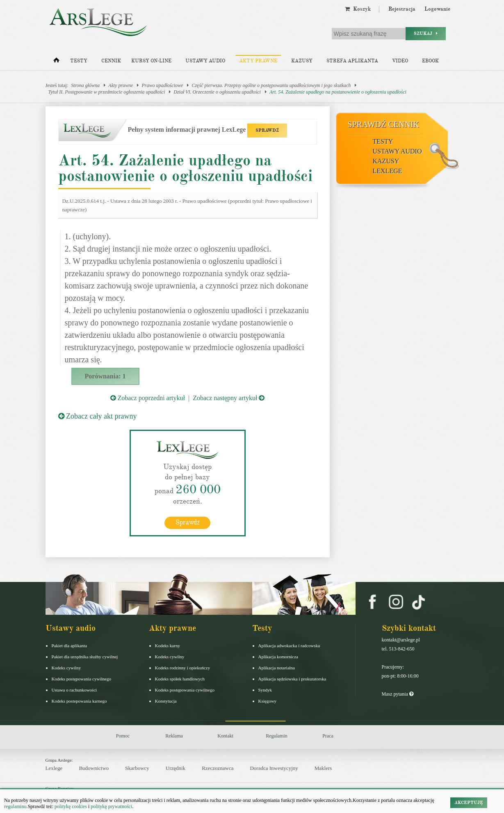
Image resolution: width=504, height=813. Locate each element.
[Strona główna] (56, 62)
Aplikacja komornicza (278, 656)
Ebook (430, 61)
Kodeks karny (168, 645)
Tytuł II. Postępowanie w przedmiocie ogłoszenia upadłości (107, 92)
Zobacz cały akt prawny (98, 416)
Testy (79, 61)
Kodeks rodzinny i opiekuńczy (183, 667)
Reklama (174, 735)
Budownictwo (94, 768)
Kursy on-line (151, 61)
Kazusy (302, 61)
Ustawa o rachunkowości (74, 689)
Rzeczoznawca (218, 768)
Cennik (111, 61)
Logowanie (437, 9)
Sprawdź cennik (384, 124)
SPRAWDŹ (267, 130)
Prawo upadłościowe (162, 85)
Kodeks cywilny (66, 667)
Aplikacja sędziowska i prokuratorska (292, 678)
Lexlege (54, 768)
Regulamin (277, 735)
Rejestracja (402, 9)
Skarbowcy (137, 768)
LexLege (388, 171)
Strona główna (85, 85)
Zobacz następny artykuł (229, 398)
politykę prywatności (111, 806)
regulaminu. (16, 806)
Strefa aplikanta (352, 61)
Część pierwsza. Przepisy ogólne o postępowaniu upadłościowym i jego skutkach (271, 85)
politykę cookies (71, 806)
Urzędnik (176, 768)
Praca (328, 735)
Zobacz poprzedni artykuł (148, 398)
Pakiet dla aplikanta (70, 645)
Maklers (323, 768)
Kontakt (225, 735)
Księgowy (268, 701)
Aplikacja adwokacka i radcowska (289, 645)
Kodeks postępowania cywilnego (81, 678)
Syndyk (265, 689)
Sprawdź (188, 522)
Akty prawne (258, 61)
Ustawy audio (205, 61)
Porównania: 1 (105, 376)
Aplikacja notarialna (277, 667)
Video (400, 61)
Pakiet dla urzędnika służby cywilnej (85, 656)
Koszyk (358, 9)
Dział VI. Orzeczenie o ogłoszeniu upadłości (217, 92)
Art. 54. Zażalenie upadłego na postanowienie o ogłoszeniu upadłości (338, 92)
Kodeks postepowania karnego (79, 701)
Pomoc (123, 735)
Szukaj (426, 33)
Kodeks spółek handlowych (180, 678)
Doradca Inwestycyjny (274, 768)
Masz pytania (398, 694)
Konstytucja (166, 701)
